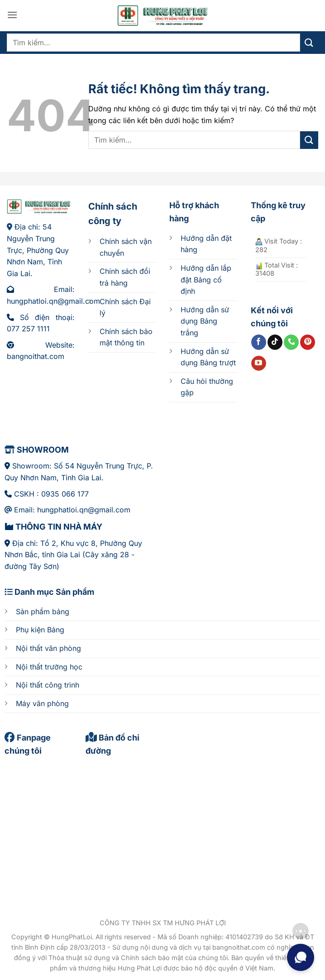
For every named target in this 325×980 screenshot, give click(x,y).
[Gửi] (309, 42)
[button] (12, 15)
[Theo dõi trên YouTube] (259, 363)
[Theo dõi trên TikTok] (275, 342)
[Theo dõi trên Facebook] (259, 342)
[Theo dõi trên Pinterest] (308, 342)
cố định (206, 280)
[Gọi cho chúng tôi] (291, 342)
